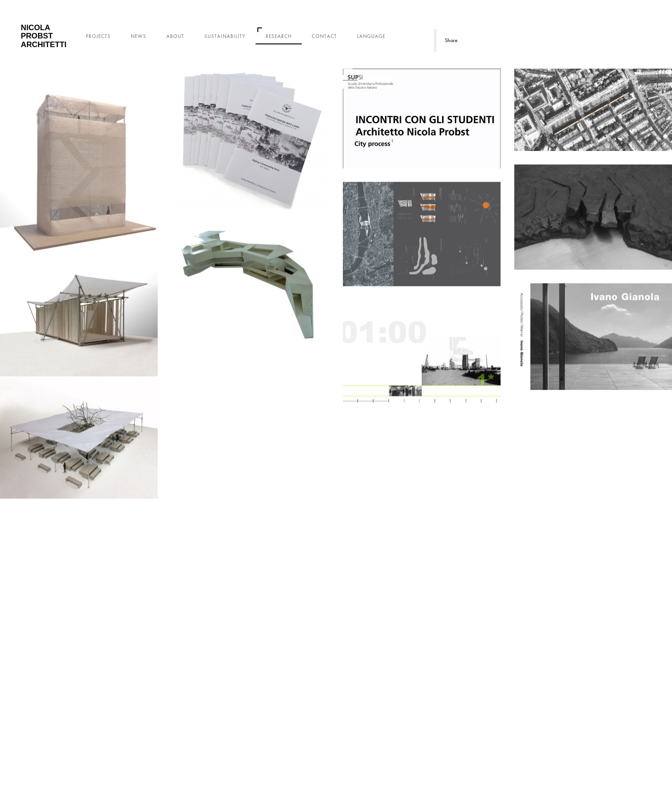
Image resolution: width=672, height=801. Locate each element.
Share (451, 40)
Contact (324, 36)
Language (371, 36)
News (139, 36)
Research (279, 36)
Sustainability (225, 36)
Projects (98, 36)
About (175, 36)
